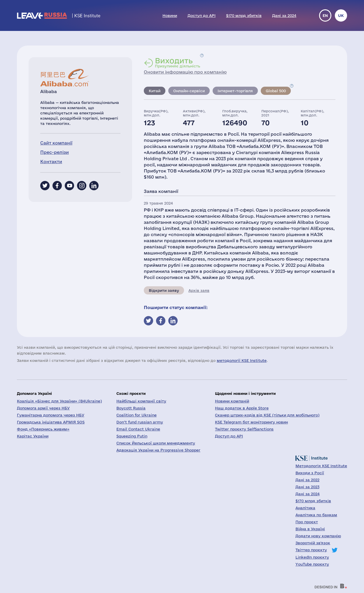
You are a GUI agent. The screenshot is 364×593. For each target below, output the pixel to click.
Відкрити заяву (164, 290)
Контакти (51, 162)
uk (341, 15)
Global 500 (276, 91)
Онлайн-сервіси (189, 91)
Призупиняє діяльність (177, 62)
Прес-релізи (55, 152)
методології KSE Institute (242, 360)
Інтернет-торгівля (235, 91)
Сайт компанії (56, 143)
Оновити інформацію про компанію (185, 72)
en (325, 15)
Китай (155, 91)
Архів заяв (199, 290)
